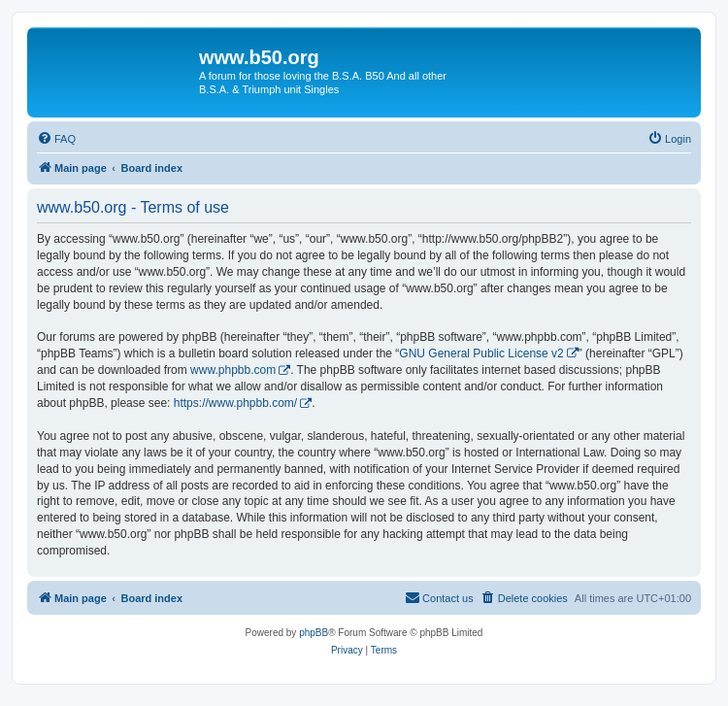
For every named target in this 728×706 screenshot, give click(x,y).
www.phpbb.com (233, 370)
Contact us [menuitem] (439, 597)
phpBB (314, 633)
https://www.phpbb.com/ (235, 403)
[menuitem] (56, 139)
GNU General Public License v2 (481, 353)
